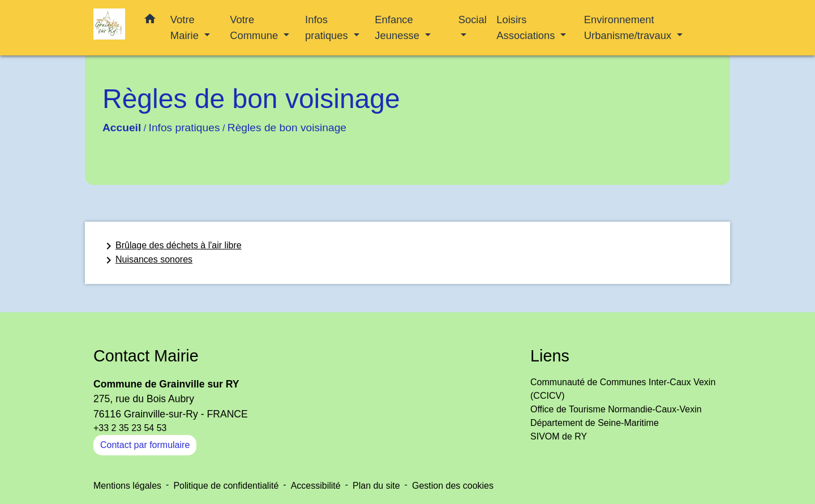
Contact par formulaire (145, 445)
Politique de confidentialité (226, 486)
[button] (150, 21)
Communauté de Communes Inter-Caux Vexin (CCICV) (623, 389)
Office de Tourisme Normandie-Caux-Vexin (616, 409)
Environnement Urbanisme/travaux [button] (629, 27)
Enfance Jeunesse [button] (398, 27)
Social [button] (473, 20)
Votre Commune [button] (255, 27)
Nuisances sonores (147, 260)
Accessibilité (316, 486)
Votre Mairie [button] (186, 27)
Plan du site (376, 486)
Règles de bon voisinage (287, 128)
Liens (550, 356)
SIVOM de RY (559, 436)
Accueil (122, 128)
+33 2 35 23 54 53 (130, 428)
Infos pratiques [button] (328, 27)
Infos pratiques (185, 128)
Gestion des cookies (453, 486)
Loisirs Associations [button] (527, 27)
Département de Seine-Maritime (595, 423)
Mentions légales (127, 486)
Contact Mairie (146, 356)
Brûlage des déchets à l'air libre (172, 246)
